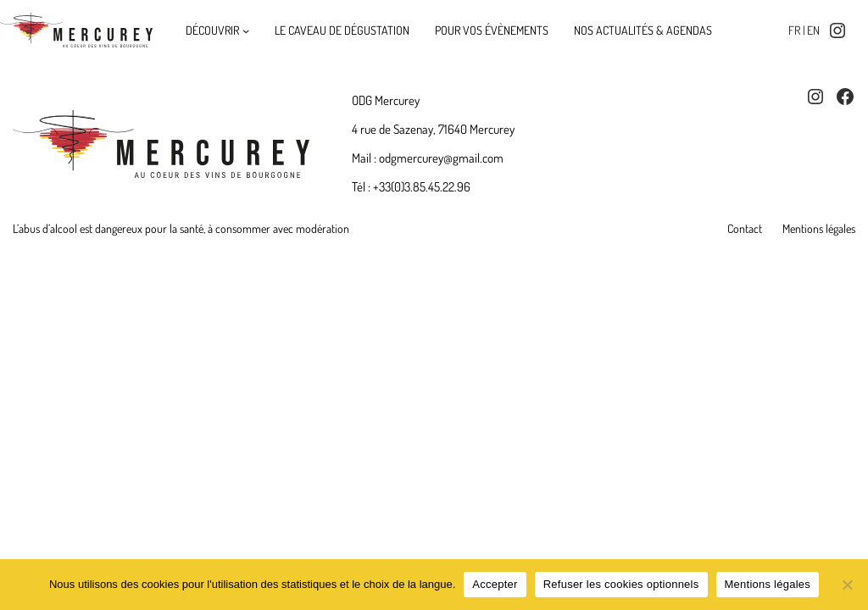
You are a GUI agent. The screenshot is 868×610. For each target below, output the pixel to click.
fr (794, 30)
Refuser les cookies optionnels (621, 584)
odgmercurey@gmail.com (441, 158)
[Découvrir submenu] (246, 30)
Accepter (495, 584)
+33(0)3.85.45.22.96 (422, 186)
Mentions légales (768, 584)
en (813, 30)
